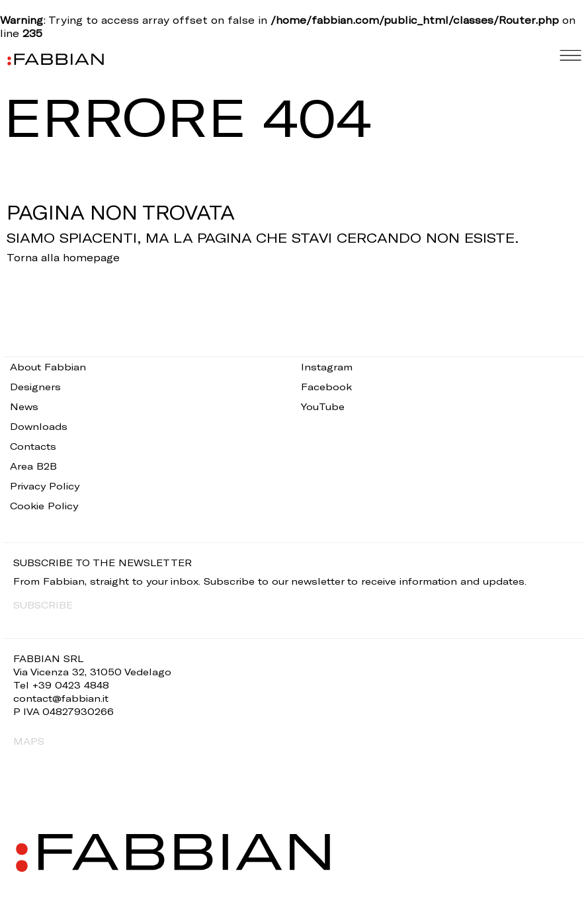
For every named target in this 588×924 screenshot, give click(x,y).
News (24, 406)
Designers (35, 387)
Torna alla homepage (63, 257)
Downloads (39, 426)
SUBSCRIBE (43, 605)
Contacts (33, 446)
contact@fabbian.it (61, 698)
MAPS (29, 741)
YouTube (323, 406)
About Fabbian (48, 367)
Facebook (326, 387)
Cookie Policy (44, 506)
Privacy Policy (45, 486)
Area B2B (33, 466)
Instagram (327, 367)
